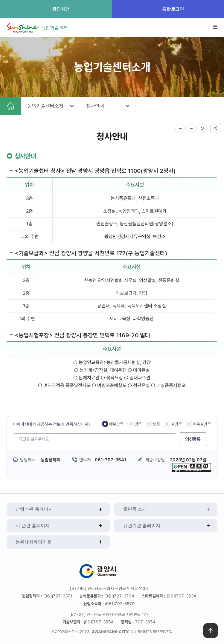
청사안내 (95, 106)
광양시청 (56, 9)
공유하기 (216, 128)
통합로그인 (168, 9)
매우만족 (117, 424)
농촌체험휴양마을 (33, 542)
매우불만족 (202, 424)
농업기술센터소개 (45, 106)
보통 (157, 424)
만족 (138, 424)
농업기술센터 (54, 28)
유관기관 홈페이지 (142, 525)
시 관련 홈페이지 (32, 525)
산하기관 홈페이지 (34, 509)
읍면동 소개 (135, 509)
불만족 (177, 424)
